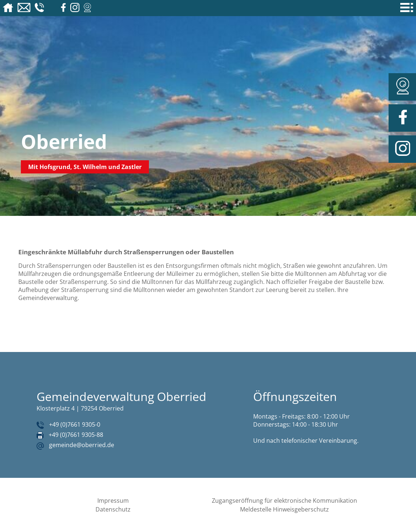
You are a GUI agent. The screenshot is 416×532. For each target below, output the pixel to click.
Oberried (64, 141)
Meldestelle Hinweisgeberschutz (284, 509)
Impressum (113, 501)
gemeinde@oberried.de (82, 445)
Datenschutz (113, 509)
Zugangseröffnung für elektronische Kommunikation (284, 501)
